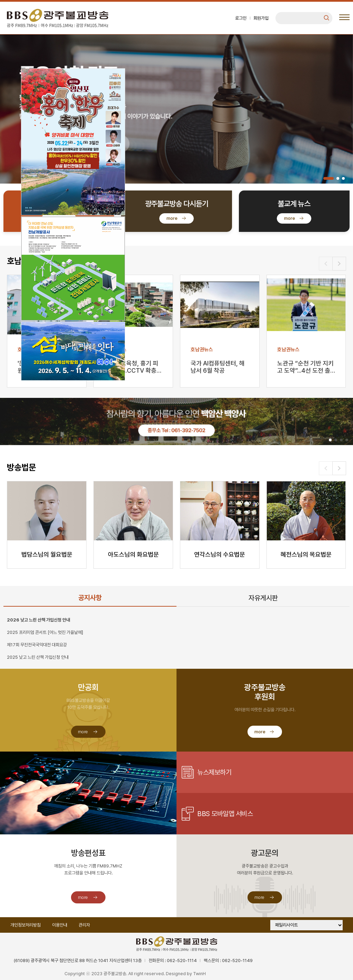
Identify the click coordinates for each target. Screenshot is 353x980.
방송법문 (21, 467)
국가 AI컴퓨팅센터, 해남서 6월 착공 (218, 367)
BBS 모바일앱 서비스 (225, 814)
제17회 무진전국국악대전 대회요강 (37, 645)
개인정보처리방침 (26, 925)
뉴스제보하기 (214, 772)
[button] (329, 178)
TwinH (199, 974)
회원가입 (261, 18)
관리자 (84, 925)
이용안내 (60, 925)
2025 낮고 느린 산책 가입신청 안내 (38, 657)
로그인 (241, 18)
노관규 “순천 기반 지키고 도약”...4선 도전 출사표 (305, 367)
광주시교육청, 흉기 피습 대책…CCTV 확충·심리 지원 (131, 367)
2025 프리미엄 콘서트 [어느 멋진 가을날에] (45, 632)
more (172, 218)
